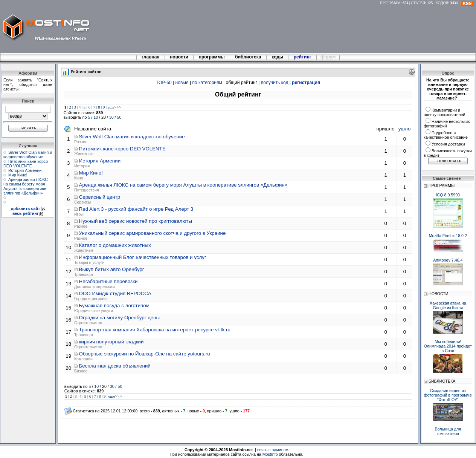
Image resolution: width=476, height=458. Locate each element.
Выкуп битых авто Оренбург (112, 269)
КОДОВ (442, 3)
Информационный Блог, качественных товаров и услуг (143, 257)
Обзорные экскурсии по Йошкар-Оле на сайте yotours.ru (145, 354)
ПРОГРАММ (390, 3)
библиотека (248, 57)
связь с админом (273, 450)
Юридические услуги (94, 311)
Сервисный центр (100, 197)
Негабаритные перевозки (108, 281)
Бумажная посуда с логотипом (114, 306)
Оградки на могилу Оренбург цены (120, 318)
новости (179, 57)
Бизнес (81, 371)
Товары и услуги (89, 262)
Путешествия (87, 190)
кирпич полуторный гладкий (111, 342)
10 (96, 117)
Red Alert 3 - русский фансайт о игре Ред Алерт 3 (136, 209)
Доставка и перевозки (95, 286)
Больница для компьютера (448, 431)
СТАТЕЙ (418, 3)
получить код (275, 83)
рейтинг (303, 57)
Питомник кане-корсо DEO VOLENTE (26, 164)
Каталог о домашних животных (115, 245)
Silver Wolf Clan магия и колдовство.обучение (28, 155)
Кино (79, 178)
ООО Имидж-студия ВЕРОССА (115, 293)
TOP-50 (164, 83)
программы (212, 57)
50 (119, 117)
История (82, 166)
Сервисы (82, 202)
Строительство (88, 323)
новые (182, 83)
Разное (81, 142)
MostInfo (270, 454)
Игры (79, 214)
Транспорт (84, 274)
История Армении (25, 170)
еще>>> (114, 107)
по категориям (207, 83)
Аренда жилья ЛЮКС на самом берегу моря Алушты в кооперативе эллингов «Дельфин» (26, 186)
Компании (83, 359)
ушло (405, 129)
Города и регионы (91, 299)
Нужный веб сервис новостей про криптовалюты (136, 221)
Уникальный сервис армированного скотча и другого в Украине (153, 233)
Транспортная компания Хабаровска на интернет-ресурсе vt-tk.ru (155, 330)
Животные (84, 154)
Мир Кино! (18, 175)
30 (111, 117)
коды (278, 57)
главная (151, 57)
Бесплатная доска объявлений (115, 366)
